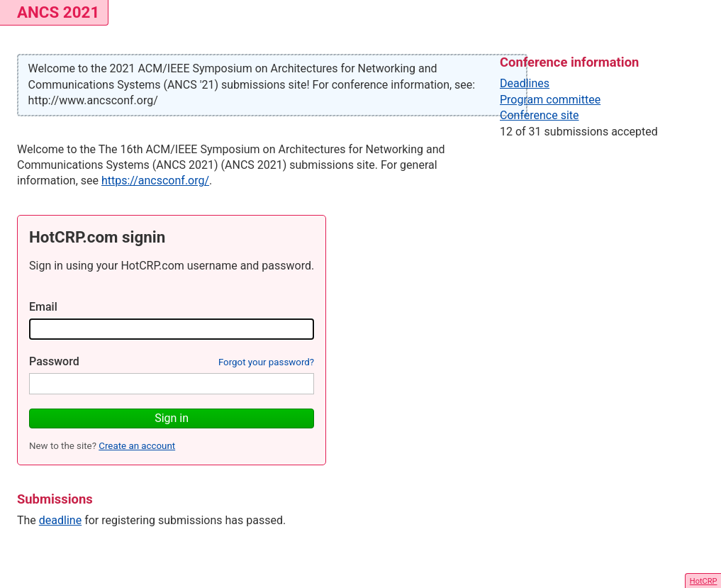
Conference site (540, 115)
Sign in (172, 418)
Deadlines (525, 83)
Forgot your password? (266, 362)
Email (43, 307)
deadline (60, 520)
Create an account (137, 446)
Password (54, 361)
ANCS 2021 (58, 12)
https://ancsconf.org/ (155, 181)
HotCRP (704, 581)
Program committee (550, 100)
